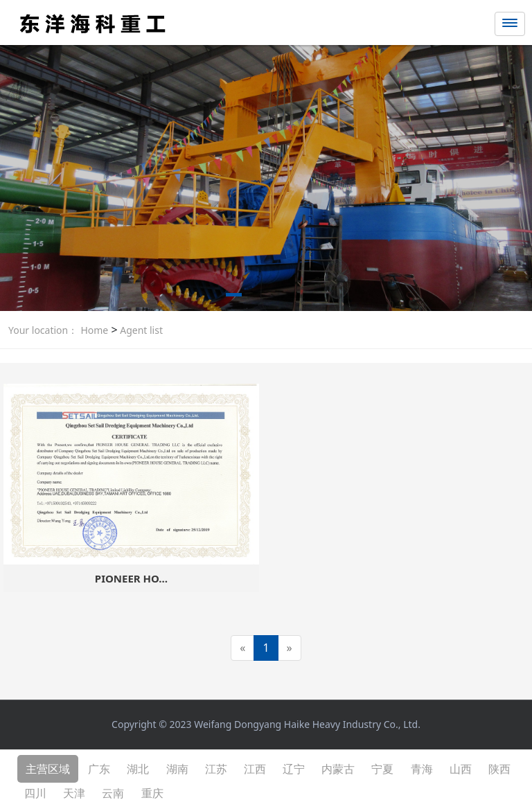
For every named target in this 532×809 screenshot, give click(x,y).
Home (94, 330)
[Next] (290, 648)
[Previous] (242, 648)
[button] (234, 297)
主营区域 (48, 769)
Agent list (140, 330)
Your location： (43, 330)
